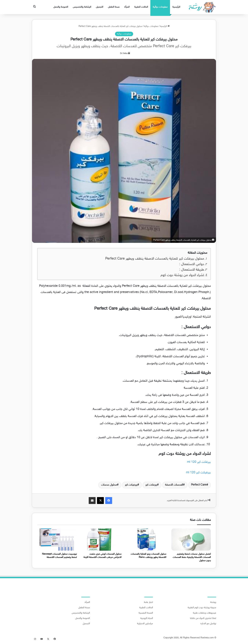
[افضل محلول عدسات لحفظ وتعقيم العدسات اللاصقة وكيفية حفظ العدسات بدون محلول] (191, 540)
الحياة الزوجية (147, 618)
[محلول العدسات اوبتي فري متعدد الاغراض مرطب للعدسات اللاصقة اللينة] (102, 540)
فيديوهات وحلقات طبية (205, 613)
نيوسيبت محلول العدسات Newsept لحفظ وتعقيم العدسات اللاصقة (59, 556)
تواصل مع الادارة (208, 624)
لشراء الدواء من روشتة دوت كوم (182, 275)
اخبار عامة (148, 602)
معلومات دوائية (160, 7)
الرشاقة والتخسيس (82, 7)
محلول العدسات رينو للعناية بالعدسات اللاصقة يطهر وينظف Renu (148, 556)
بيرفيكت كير (131, 485)
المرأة (127, 7)
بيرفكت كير (151, 485)
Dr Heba (124, 53)
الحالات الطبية (141, 7)
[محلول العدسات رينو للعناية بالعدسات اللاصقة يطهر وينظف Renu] (146, 540)
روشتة (213, 602)
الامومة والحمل (61, 7)
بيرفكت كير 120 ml (199, 462)
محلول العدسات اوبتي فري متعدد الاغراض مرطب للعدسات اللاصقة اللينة (102, 556)
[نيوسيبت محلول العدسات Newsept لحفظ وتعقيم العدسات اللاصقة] (57, 540)
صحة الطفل (114, 7)
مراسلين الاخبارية (145, 624)
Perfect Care (199, 485)
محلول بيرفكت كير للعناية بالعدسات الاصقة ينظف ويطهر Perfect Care (155, 259)
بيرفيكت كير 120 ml (198, 473)
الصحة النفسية (146, 613)
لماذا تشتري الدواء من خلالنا (203, 618)
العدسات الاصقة (174, 485)
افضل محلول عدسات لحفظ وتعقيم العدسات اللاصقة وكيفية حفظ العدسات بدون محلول (192, 557)
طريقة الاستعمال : (192, 270)
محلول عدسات (109, 485)
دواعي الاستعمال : (192, 264)
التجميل (100, 7)
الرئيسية (176, 7)
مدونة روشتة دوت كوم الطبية (202, 608)
